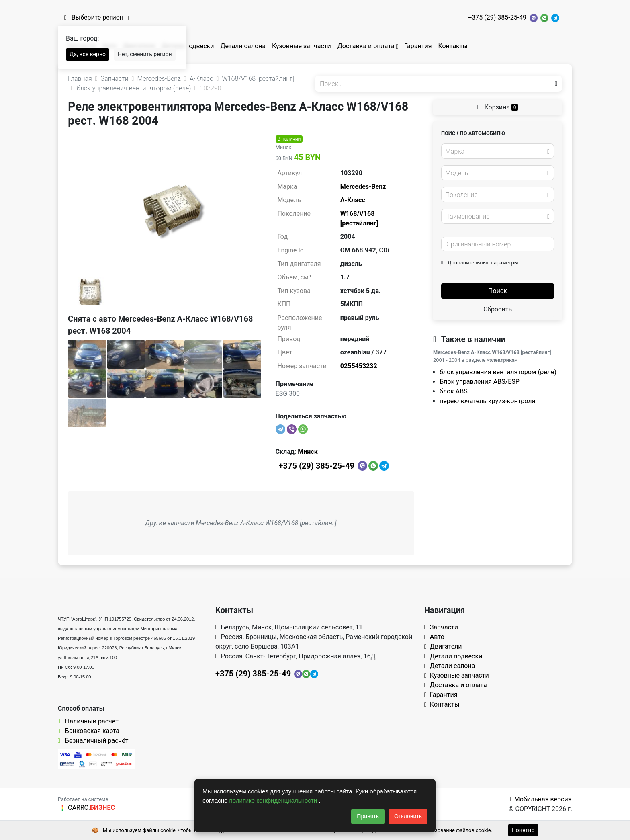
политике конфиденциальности (274, 800)
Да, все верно (88, 54)
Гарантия (418, 46)
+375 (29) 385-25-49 (497, 17)
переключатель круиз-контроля (487, 401)
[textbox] (495, 152)
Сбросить (498, 309)
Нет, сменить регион (145, 54)
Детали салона (243, 46)
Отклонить (408, 816)
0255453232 (359, 366)
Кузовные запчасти (302, 46)
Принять (368, 816)
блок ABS (454, 391)
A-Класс (353, 200)
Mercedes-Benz (363, 187)
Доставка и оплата (366, 46)
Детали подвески (188, 46)
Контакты (453, 46)
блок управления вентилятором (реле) (498, 372)
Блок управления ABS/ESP (480, 382)
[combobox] (498, 151)
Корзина (498, 107)
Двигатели (443, 646)
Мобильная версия (540, 799)
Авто (434, 637)
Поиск (498, 291)
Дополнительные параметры (480, 263)
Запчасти (441, 627)
